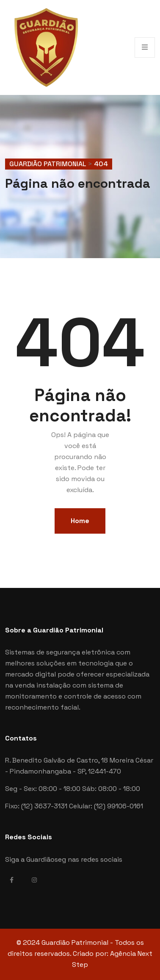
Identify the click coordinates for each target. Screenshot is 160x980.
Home (80, 521)
